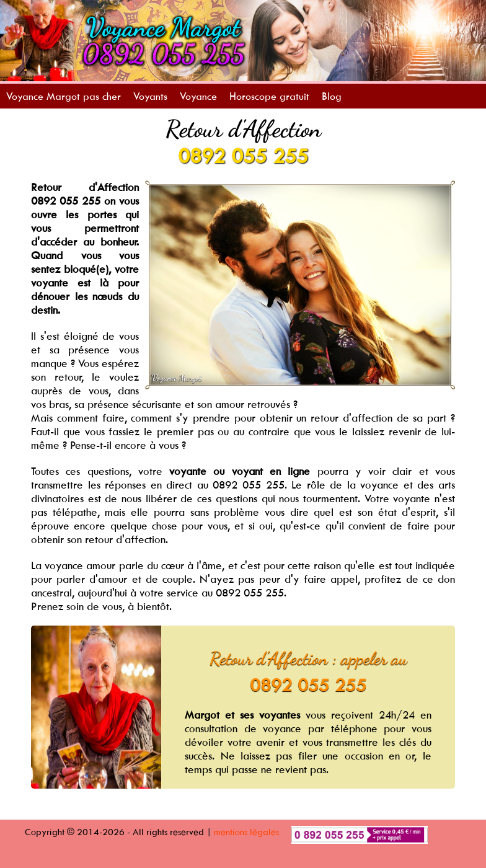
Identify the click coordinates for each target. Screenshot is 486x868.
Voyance (198, 96)
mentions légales (246, 832)
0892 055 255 (243, 156)
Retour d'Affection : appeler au (308, 658)
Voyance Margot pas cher (64, 96)
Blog (332, 96)
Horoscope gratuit (269, 96)
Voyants (150, 96)
